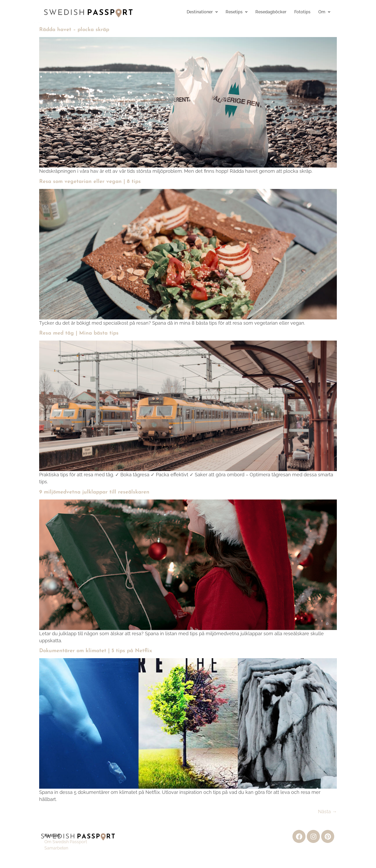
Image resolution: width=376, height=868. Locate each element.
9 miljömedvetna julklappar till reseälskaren (94, 492)
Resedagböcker (271, 12)
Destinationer (202, 12)
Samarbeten (56, 848)
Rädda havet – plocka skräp (74, 30)
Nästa (327, 811)
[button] (202, 12)
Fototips (302, 12)
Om (324, 12)
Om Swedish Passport (66, 842)
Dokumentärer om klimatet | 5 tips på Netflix (96, 651)
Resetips (237, 12)
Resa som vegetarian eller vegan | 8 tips (90, 182)
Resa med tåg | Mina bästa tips (79, 333)
